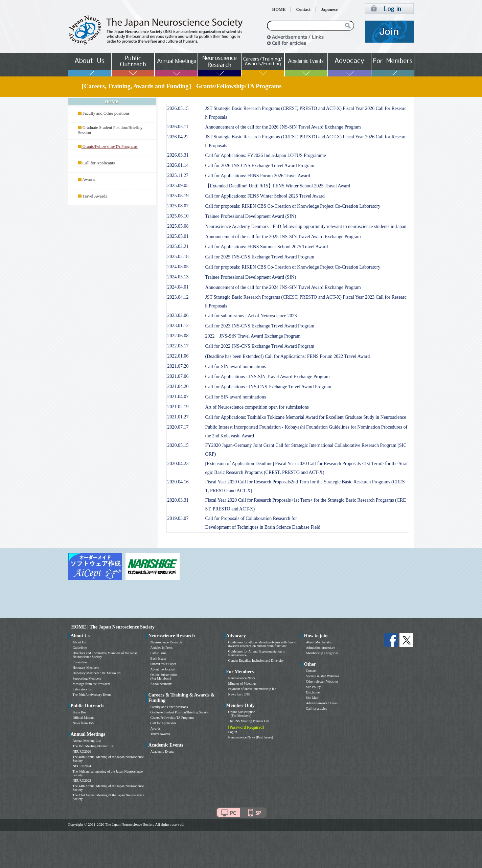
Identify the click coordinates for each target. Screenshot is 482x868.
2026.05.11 (178, 127)
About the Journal (163, 669)
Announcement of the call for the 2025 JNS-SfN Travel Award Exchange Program (283, 237)
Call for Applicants (99, 163)
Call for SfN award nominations (236, 367)
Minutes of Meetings (242, 683)
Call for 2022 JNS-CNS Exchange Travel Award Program (260, 346)
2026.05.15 (178, 108)
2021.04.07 (178, 397)
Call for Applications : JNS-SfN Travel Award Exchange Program (268, 377)
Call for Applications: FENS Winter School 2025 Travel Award (265, 196)
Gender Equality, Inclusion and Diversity (256, 660)
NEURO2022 (82, 781)
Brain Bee (79, 712)
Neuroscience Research (166, 642)
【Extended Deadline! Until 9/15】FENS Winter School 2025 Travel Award (278, 186)
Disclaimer (314, 692)
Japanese (329, 9)
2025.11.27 (178, 175)
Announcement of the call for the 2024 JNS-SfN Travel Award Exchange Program (283, 287)
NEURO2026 (82, 751)
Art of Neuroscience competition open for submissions (257, 407)
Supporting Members (87, 678)
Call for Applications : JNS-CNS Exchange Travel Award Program (268, 387)
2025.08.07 (178, 206)
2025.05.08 (178, 226)
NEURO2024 (82, 766)
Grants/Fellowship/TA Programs (172, 718)
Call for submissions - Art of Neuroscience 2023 (251, 316)
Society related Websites (323, 676)
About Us (79, 642)
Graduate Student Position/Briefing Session (180, 712)
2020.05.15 (178, 445)
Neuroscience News (242, 678)
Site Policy (314, 687)
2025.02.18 (178, 257)
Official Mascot (83, 718)
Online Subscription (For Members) (164, 677)
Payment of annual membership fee (252, 689)
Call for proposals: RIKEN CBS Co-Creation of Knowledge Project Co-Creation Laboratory (293, 206)
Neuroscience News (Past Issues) (251, 737)
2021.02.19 (178, 407)
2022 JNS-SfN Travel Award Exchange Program (253, 336)
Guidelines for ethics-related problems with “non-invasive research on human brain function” (262, 644)
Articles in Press (162, 648)
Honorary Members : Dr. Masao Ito (97, 673)
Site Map (312, 698)
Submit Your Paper (163, 664)
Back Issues (159, 658)
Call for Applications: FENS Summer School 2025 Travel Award (267, 247)
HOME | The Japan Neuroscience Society (113, 627)
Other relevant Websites (322, 681)
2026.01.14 (178, 165)
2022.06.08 (178, 336)
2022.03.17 (178, 346)
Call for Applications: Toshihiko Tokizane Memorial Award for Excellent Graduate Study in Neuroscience (306, 417)
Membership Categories (322, 653)
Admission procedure (321, 648)
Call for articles (317, 709)
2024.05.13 (178, 277)
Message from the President (91, 684)
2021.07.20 (178, 366)
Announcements (162, 684)
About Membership (319, 642)
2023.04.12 (178, 297)
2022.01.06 (178, 356)
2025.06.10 (178, 216)
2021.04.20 (178, 386)
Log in (233, 732)
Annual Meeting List (87, 741)
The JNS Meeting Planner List (93, 746)
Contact (303, 9)
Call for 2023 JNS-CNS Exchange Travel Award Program (260, 326)
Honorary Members (86, 668)
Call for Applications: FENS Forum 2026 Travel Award (258, 176)
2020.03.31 (178, 500)
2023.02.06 (178, 315)
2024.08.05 (178, 267)
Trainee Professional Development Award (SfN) (251, 216)
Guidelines (80, 648)
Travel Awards (95, 196)
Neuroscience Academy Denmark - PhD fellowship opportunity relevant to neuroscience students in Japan (306, 226)
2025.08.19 (178, 196)
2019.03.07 (178, 518)
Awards (89, 180)
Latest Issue (159, 653)
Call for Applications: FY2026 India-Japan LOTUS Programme (266, 155)
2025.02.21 (178, 246)
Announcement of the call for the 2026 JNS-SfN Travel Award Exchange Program (283, 127)
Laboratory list (83, 689)
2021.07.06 (178, 376)
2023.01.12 (178, 326)
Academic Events (162, 751)
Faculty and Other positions (106, 113)
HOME (279, 9)
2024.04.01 (178, 287)
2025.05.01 (178, 236)
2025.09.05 (178, 186)
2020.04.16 (178, 482)
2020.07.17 (178, 427)
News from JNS (84, 723)
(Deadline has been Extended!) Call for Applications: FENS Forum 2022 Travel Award (288, 356)
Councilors (80, 662)
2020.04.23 (178, 464)
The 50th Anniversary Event (92, 695)
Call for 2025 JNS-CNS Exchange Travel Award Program (260, 257)
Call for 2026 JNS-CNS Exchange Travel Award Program (260, 166)
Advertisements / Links (322, 703)
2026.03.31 (178, 155)
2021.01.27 (178, 417)
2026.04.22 (178, 137)
